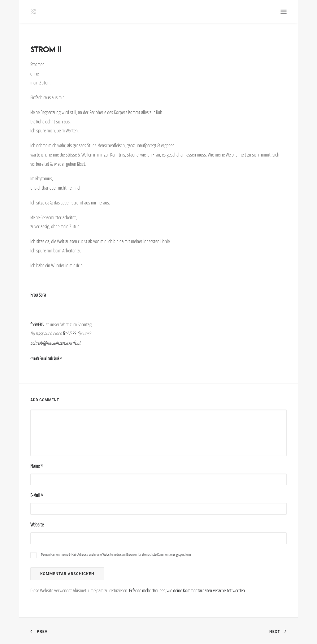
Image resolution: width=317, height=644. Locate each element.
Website (37, 525)
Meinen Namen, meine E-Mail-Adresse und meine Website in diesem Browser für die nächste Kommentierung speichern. (116, 554)
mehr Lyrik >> (55, 358)
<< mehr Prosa (38, 358)
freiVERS (37, 324)
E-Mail (37, 495)
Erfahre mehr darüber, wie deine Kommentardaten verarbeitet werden (187, 590)
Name (37, 466)
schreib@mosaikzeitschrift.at (55, 343)
